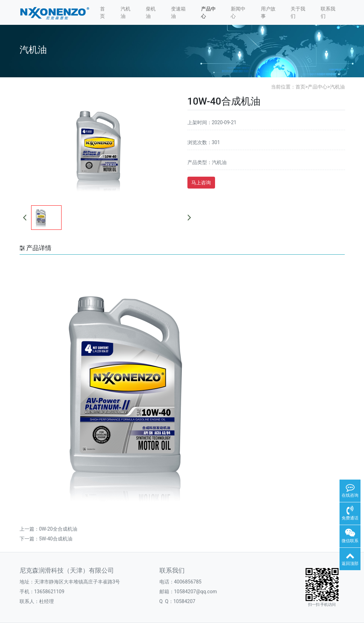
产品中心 (208, 12)
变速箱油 (178, 12)
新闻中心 (238, 12)
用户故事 (268, 12)
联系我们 (328, 12)
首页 (102, 12)
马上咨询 (201, 183)
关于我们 (298, 12)
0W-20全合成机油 (58, 529)
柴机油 (151, 12)
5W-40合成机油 (56, 539)
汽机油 (126, 12)
